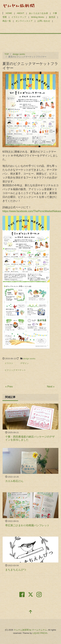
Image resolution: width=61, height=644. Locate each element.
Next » (51, 387)
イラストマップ (19, 17)
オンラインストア (24, 21)
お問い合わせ (44, 21)
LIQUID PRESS (40, 633)
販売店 (52, 17)
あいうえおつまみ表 (38, 13)
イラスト (9, 363)
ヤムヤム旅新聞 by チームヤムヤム (30, 630)
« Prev (9, 387)
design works (29, 359)
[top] (31, 612)
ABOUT (21, 13)
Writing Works (38, 17)
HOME (9, 13)
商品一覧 (7, 21)
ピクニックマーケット (15, 370)
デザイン (25, 363)
